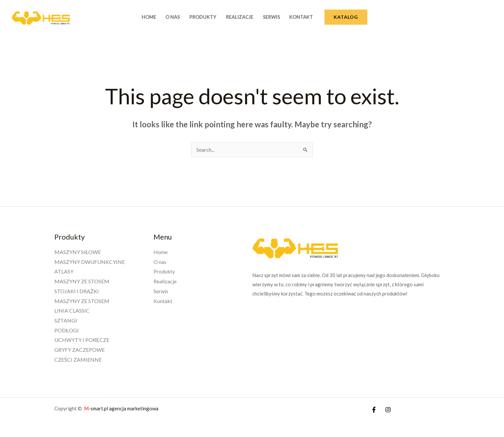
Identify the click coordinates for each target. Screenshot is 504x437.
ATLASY (64, 271)
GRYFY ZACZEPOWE (80, 350)
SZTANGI (66, 320)
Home (149, 17)
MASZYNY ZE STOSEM (82, 281)
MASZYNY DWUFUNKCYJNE (90, 262)
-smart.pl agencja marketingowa (122, 408)
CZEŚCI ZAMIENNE (78, 360)
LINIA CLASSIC (72, 310)
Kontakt (301, 17)
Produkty (203, 17)
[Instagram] (388, 410)
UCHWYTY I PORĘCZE (82, 340)
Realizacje (240, 17)
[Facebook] (374, 410)
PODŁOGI (67, 330)
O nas (173, 17)
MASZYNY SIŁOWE (78, 252)
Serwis (271, 17)
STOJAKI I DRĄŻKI (77, 291)
